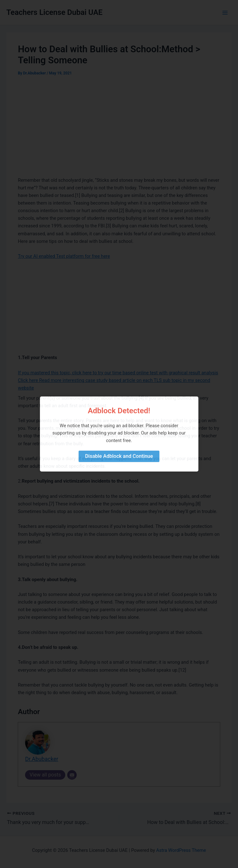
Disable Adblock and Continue (119, 456)
